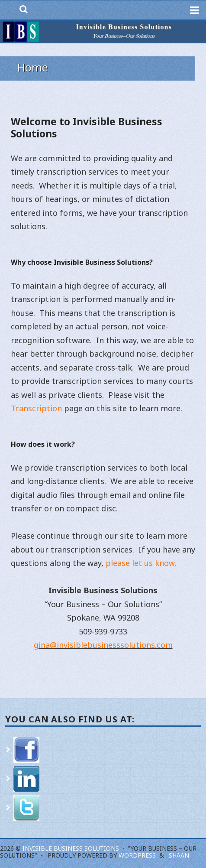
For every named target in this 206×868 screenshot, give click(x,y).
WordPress (137, 855)
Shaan (179, 855)
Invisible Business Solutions (71, 848)
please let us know (140, 563)
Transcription (36, 408)
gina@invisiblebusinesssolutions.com (103, 645)
